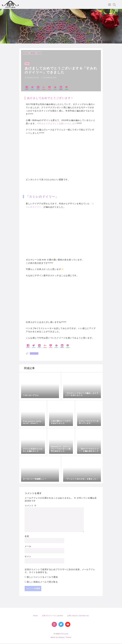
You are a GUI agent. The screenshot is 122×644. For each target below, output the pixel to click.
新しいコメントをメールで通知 (42, 578)
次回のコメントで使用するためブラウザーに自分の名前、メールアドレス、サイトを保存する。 (60, 571)
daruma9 (34, 354)
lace (39, 54)
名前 (27, 537)
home (35, 616)
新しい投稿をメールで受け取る (42, 583)
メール (28, 547)
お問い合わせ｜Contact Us (78, 616)
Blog (33, 54)
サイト (28, 557)
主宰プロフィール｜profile (53, 616)
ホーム (26, 54)
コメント (31, 506)
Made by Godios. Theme (61, 638)
